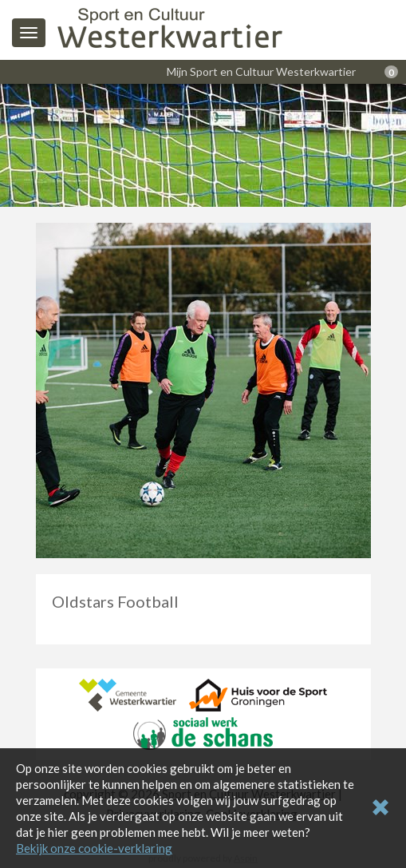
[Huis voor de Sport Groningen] (258, 693)
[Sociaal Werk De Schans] (203, 731)
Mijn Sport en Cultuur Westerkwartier (261, 71)
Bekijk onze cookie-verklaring (94, 848)
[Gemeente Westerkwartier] (127, 693)
